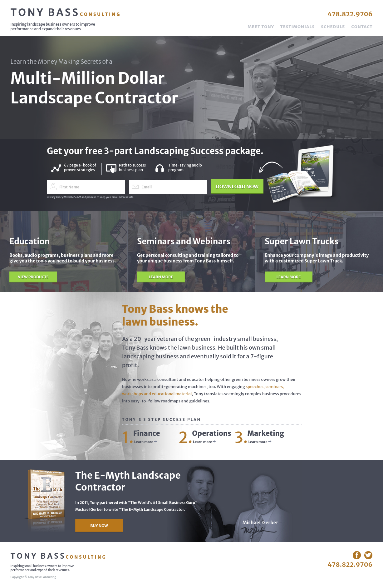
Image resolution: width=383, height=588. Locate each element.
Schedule (333, 27)
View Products (33, 277)
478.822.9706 (350, 14)
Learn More (161, 277)
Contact (362, 27)
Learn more (146, 442)
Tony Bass (66, 12)
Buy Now (99, 526)
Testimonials (297, 27)
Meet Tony (261, 27)
